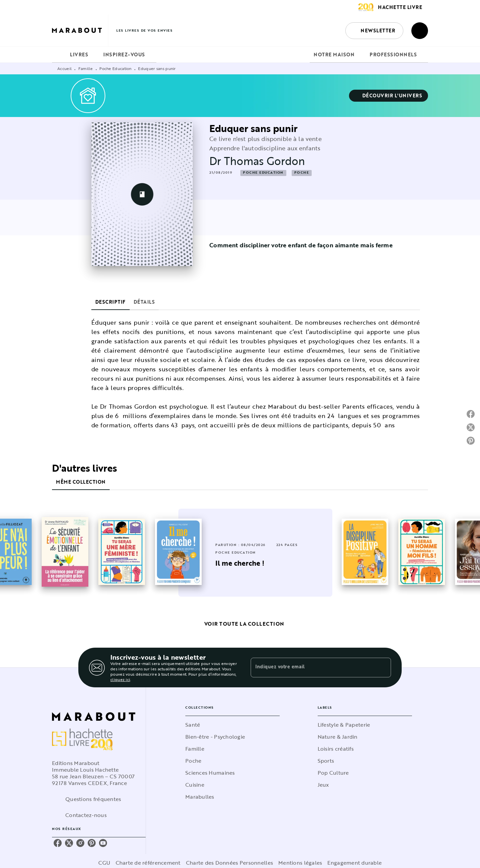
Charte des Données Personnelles (229, 863)
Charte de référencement (148, 863)
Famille (86, 68)
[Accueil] (80, 30)
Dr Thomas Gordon (257, 161)
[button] (374, 31)
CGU (104, 863)
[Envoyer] (383, 668)
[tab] (59, 55)
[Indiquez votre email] (312, 667)
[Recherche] (420, 31)
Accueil (64, 68)
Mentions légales (300, 863)
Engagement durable (354, 863)
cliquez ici (120, 679)
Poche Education (115, 68)
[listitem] (58, 843)
